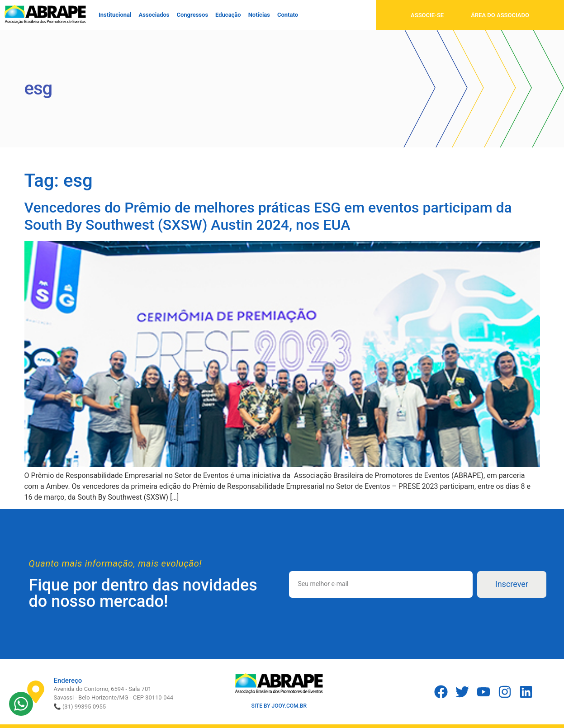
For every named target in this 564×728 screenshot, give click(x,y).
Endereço (68, 681)
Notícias (259, 15)
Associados (154, 15)
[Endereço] (36, 692)
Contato (288, 15)
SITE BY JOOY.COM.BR (279, 706)
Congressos (192, 15)
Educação (228, 15)
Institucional (115, 15)
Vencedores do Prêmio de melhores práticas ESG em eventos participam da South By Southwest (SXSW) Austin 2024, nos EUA (268, 216)
